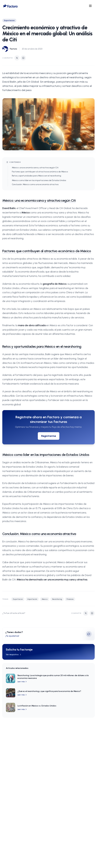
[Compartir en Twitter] (17, 58)
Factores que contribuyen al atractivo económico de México (40, 172)
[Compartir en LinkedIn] (23, 58)
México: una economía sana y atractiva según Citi (35, 168)
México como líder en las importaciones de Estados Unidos (39, 180)
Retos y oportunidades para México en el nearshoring (36, 176)
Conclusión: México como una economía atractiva (35, 184)
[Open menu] (90, 6)
